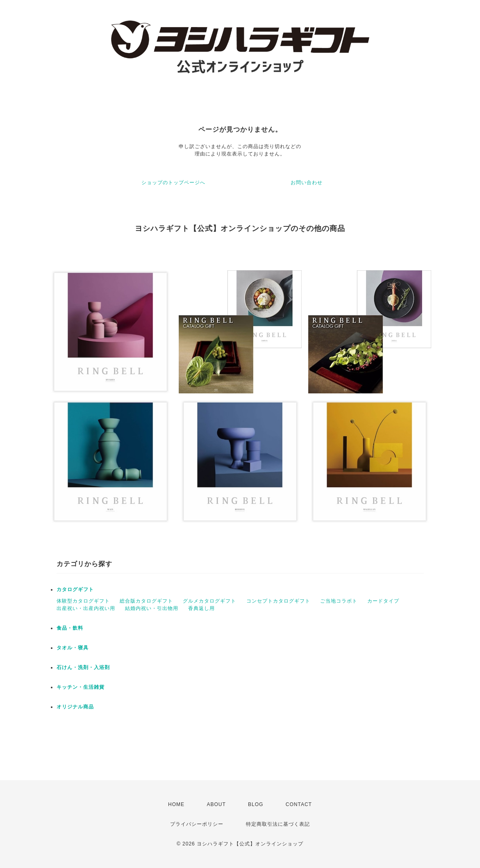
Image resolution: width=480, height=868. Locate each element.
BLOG (256, 804)
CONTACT (299, 804)
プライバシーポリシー (197, 824)
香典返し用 (201, 608)
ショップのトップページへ (173, 183)
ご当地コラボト (339, 601)
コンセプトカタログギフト (278, 601)
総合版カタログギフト (146, 601)
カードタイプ (383, 601)
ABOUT (216, 804)
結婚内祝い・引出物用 (152, 608)
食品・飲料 (70, 628)
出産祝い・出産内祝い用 (86, 608)
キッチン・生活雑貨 (81, 687)
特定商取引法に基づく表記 (278, 824)
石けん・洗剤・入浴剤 (83, 667)
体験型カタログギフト (83, 601)
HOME (176, 804)
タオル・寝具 (73, 648)
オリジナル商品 (75, 707)
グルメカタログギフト (209, 601)
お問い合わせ (307, 183)
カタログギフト (75, 589)
